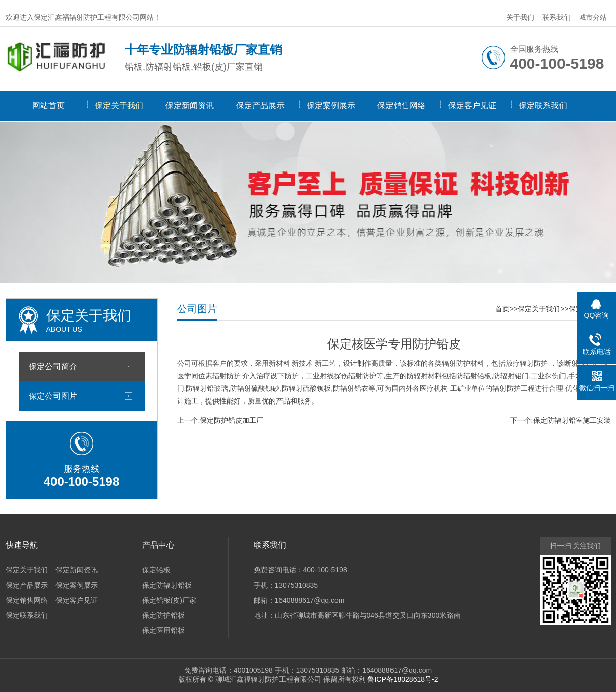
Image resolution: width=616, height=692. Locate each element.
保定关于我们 (119, 106)
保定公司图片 (53, 396)
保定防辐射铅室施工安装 (572, 420)
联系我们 (556, 17)
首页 (502, 309)
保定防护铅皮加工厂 (232, 420)
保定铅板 (156, 570)
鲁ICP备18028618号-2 (403, 679)
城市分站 (593, 17)
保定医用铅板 (163, 630)
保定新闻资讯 (190, 106)
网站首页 (48, 106)
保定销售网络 (402, 106)
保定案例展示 (331, 106)
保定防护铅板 (163, 615)
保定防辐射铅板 (167, 585)
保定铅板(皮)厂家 (169, 600)
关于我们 (520, 17)
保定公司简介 (53, 366)
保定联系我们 (543, 106)
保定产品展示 (260, 106)
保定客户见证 (472, 106)
